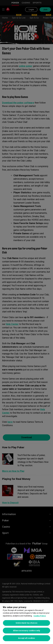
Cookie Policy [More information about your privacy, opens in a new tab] (40, 616)
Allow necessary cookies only (27, 631)
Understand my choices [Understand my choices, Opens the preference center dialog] (26, 623)
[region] (26, 624)
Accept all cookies (26, 638)
